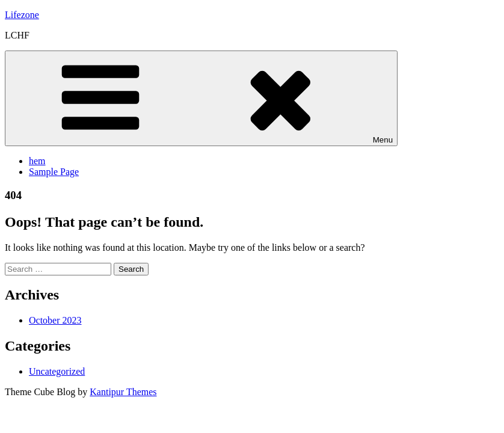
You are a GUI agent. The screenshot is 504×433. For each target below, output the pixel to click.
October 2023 (55, 320)
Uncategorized (57, 371)
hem (37, 161)
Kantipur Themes (123, 392)
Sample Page (54, 172)
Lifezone (22, 15)
